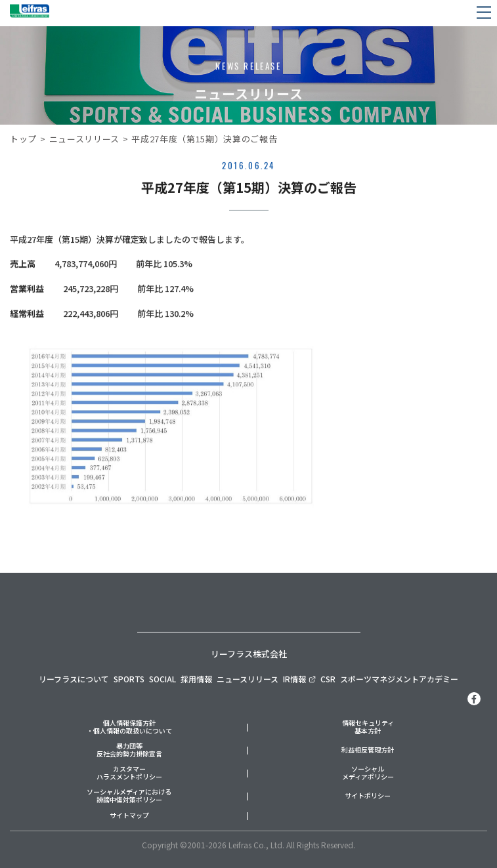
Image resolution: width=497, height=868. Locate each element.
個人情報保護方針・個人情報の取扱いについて (129, 727)
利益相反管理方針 (368, 750)
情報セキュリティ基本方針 (368, 727)
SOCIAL (162, 679)
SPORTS (129, 679)
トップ (23, 139)
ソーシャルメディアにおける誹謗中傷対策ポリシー (129, 796)
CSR (328, 679)
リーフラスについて (74, 679)
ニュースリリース (84, 139)
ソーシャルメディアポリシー (368, 773)
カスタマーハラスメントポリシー (129, 773)
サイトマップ (129, 816)
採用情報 (196, 679)
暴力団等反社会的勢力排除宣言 (129, 750)
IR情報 (299, 679)
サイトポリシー (368, 796)
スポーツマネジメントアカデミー (399, 679)
